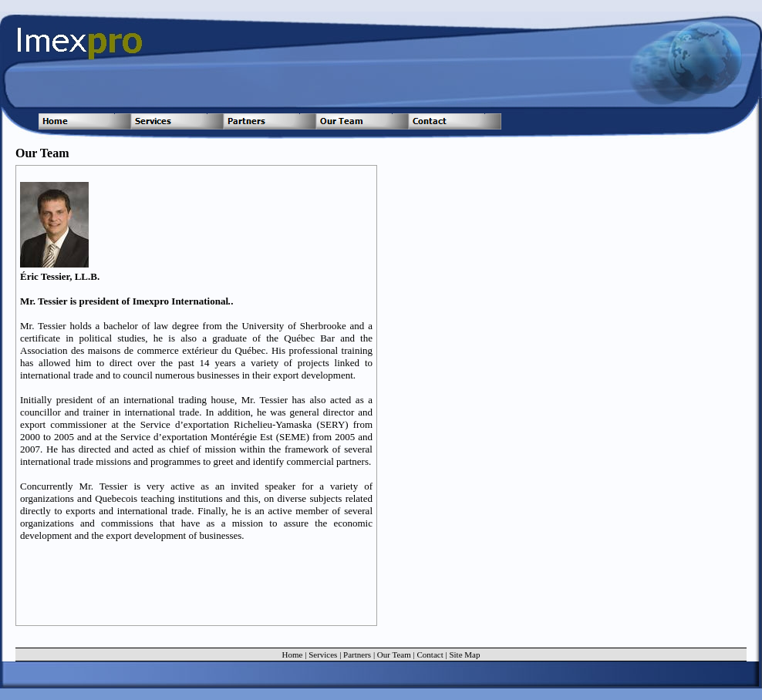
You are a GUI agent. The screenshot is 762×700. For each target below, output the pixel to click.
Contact (430, 655)
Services (323, 655)
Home (293, 655)
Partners (357, 655)
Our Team (394, 655)
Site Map (464, 655)
